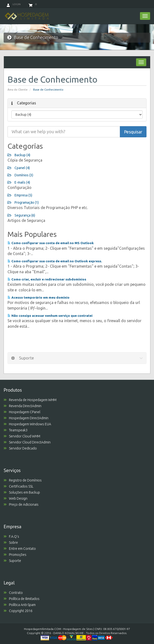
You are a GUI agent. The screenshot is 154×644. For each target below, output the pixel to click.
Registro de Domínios (23, 480)
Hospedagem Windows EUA (27, 424)
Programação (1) (23, 202)
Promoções (15, 555)
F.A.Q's (11, 536)
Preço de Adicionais (21, 504)
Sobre (11, 543)
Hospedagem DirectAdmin (26, 418)
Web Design (15, 498)
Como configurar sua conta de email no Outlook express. (55, 261)
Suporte (12, 561)
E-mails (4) (19, 182)
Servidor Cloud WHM (22, 436)
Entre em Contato (20, 549)
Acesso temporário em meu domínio (38, 297)
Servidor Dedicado (20, 448)
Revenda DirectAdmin (23, 406)
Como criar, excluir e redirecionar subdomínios (47, 279)
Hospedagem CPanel (22, 412)
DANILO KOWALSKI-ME (69, 633)
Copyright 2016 (18, 611)
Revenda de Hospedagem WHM (30, 400)
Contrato (13, 593)
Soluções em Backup (22, 492)
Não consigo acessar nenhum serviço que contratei (50, 316)
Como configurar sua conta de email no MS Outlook (51, 243)
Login (14, 4)
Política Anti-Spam (20, 605)
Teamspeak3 (16, 430)
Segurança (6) (21, 215)
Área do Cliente (18, 90)
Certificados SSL (19, 486)
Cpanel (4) (19, 168)
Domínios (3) (20, 175)
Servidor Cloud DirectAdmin (27, 442)
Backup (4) (19, 155)
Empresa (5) (20, 195)
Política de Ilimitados (22, 599)
